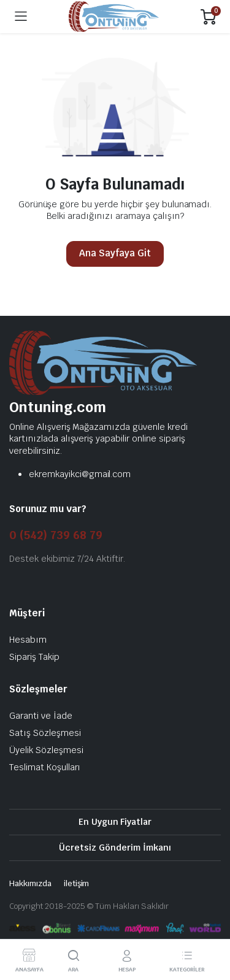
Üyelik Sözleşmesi (46, 750)
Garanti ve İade (41, 716)
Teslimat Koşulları (45, 767)
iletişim (77, 883)
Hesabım (28, 640)
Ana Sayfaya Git (115, 253)
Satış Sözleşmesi (45, 733)
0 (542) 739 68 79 (56, 535)
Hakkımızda (30, 883)
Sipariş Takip (34, 657)
